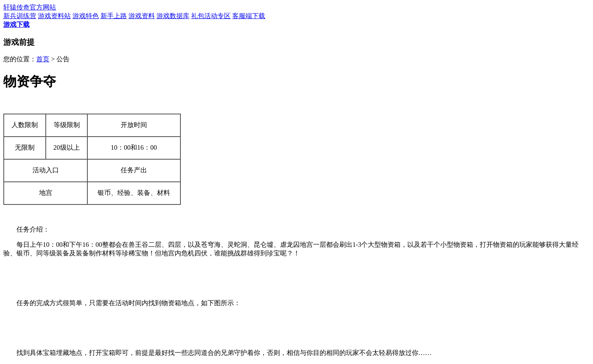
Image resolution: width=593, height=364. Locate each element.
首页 (43, 59)
